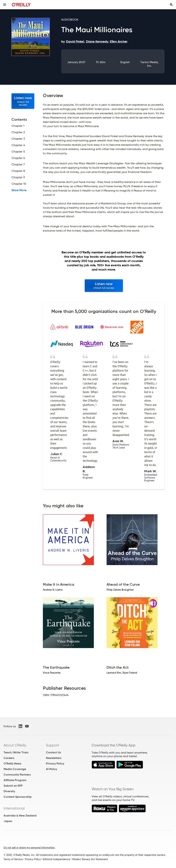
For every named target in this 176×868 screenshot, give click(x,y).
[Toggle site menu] (5, 5)
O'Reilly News (12, 763)
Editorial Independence (56, 859)
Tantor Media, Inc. (150, 64)
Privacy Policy (55, 763)
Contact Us (53, 752)
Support (53, 745)
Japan (8, 821)
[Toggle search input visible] (171, 5)
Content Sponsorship (18, 797)
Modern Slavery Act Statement (90, 859)
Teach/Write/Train (16, 752)
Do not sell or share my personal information (29, 848)
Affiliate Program (15, 780)
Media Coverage (15, 769)
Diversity (9, 791)
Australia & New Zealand (20, 816)
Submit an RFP (13, 786)
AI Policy (51, 769)
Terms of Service (13, 859)
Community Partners (17, 775)
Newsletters (54, 758)
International (14, 808)
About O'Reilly (15, 745)
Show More (19, 190)
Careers (9, 758)
